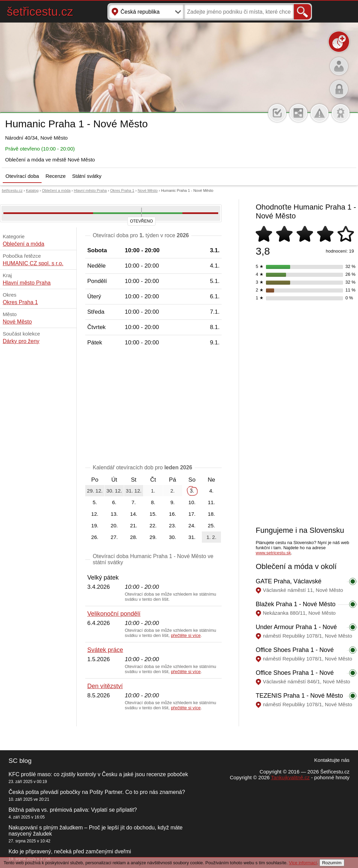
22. (153, 525)
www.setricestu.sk (273, 553)
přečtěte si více (186, 635)
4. (212, 491)
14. (134, 514)
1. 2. (211, 537)
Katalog (32, 190)
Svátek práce (105, 650)
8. (153, 502)
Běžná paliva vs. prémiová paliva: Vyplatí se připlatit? (73, 810)
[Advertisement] (153, 407)
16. (173, 514)
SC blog (20, 761)
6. (114, 502)
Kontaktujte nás (332, 760)
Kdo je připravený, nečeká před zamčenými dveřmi (70, 851)
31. (192, 537)
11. (212, 502)
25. (212, 525)
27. (114, 537)
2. (173, 491)
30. (173, 537)
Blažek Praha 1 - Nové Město (296, 604)
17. (192, 514)
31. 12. (134, 491)
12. (95, 514)
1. (153, 491)
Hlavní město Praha (91, 190)
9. (173, 502)
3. (192, 491)
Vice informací (303, 863)
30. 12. (114, 491)
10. (192, 502)
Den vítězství (105, 686)
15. (153, 514)
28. (134, 537)
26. (95, 537)
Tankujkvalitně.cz (290, 777)
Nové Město (148, 190)
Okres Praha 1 (122, 190)
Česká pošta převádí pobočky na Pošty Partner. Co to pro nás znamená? (97, 792)
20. (114, 525)
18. (212, 514)
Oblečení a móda (56, 190)
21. (134, 525)
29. (153, 537)
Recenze (55, 176)
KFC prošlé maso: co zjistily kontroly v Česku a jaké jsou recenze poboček (98, 774)
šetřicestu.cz (40, 11)
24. (192, 525)
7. (134, 502)
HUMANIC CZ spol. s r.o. (33, 263)
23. (173, 525)
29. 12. (95, 491)
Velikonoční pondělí (114, 614)
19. (95, 525)
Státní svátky (87, 176)
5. (95, 502)
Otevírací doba (22, 176)
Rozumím (332, 863)
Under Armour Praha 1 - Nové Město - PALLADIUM (296, 631)
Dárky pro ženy (21, 341)
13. (114, 514)
